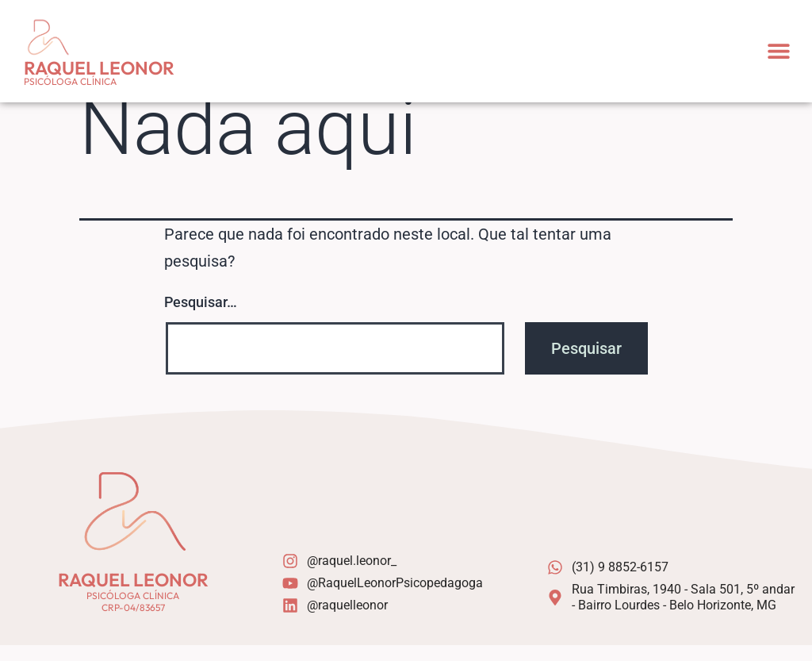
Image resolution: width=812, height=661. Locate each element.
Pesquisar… (201, 318)
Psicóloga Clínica (70, 81)
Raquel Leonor (99, 68)
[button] (778, 51)
